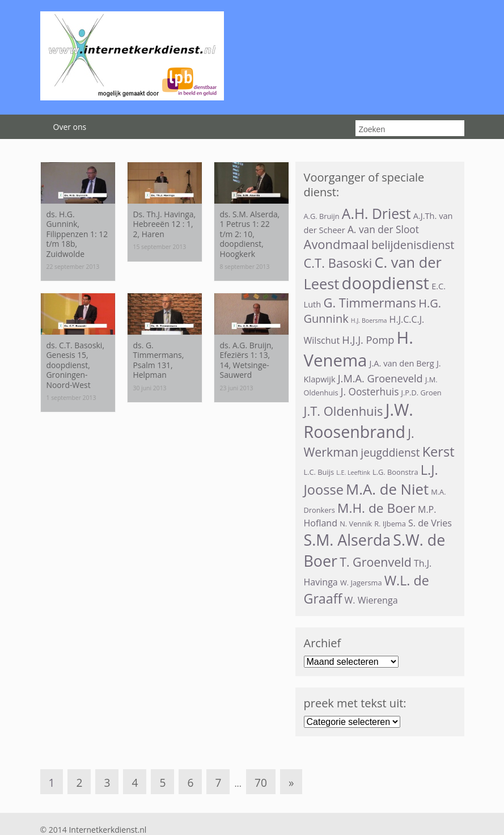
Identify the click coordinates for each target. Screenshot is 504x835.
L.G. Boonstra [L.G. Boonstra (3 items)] (395, 472)
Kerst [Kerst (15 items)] (439, 452)
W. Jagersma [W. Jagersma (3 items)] (361, 583)
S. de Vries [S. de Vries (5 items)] (430, 523)
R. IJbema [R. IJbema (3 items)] (390, 524)
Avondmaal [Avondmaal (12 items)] (336, 244)
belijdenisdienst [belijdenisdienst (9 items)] (413, 245)
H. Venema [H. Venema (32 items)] (359, 349)
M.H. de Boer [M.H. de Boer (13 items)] (376, 508)
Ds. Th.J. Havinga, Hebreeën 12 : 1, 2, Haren (165, 224)
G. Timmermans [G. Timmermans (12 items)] (370, 303)
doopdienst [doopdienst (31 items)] (386, 283)
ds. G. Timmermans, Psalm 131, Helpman (159, 360)
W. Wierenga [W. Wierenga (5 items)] (371, 600)
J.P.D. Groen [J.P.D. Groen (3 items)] (422, 393)
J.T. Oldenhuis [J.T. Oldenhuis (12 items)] (344, 411)
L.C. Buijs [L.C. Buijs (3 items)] (319, 472)
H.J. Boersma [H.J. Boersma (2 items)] (369, 320)
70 (261, 783)
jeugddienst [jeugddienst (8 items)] (390, 453)
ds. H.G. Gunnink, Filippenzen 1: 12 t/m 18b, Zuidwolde (77, 234)
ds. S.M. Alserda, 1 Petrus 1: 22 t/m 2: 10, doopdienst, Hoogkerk (250, 234)
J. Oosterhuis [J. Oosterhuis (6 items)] (370, 392)
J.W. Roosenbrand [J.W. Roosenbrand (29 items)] (359, 420)
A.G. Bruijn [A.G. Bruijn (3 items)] (322, 216)
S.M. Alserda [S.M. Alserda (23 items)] (348, 540)
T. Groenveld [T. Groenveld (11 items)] (376, 562)
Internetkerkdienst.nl (107, 830)
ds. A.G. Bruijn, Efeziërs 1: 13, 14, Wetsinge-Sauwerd (247, 360)
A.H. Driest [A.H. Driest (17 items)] (376, 214)
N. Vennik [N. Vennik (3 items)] (356, 524)
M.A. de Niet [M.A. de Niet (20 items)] (387, 489)
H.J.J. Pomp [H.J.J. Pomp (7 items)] (368, 340)
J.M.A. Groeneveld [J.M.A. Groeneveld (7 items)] (380, 378)
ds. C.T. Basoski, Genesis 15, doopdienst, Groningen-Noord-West (75, 365)
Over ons (70, 127)
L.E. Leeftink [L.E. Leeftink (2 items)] (353, 473)
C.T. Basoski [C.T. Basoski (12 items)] (338, 263)
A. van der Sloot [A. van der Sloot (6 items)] (383, 229)
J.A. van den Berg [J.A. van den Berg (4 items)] (402, 363)
